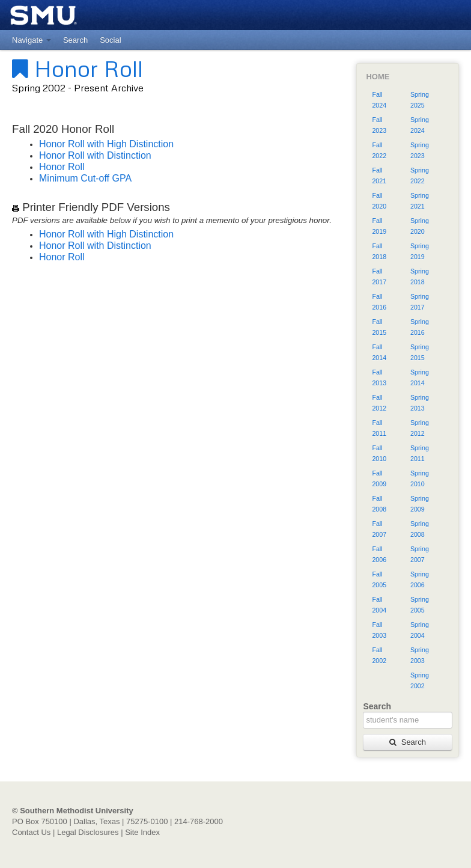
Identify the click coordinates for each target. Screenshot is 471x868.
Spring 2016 (420, 327)
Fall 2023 (379, 125)
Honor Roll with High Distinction (106, 144)
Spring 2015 (420, 352)
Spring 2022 (420, 176)
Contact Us (31, 832)
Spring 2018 (420, 277)
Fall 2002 (379, 655)
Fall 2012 (379, 403)
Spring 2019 (420, 251)
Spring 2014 (420, 377)
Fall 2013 (379, 377)
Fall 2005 (379, 579)
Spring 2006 (420, 579)
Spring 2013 (420, 403)
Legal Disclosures (88, 832)
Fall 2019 (379, 226)
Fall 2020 (379, 201)
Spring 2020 (420, 226)
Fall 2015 (379, 327)
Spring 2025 (420, 100)
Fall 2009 (379, 478)
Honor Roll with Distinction (95, 155)
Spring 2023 (420, 150)
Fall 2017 (379, 277)
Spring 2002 (420, 680)
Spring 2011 (420, 453)
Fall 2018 (379, 251)
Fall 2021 (379, 176)
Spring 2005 (420, 605)
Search (407, 742)
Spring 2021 (420, 201)
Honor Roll (77, 68)
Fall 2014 (379, 352)
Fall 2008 (379, 504)
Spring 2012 (420, 428)
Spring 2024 (420, 125)
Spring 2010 (420, 478)
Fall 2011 (379, 428)
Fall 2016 (379, 302)
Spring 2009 (420, 504)
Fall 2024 (379, 100)
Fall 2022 (379, 150)
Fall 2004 (379, 605)
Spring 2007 (420, 554)
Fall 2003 (379, 630)
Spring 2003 (420, 655)
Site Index (142, 832)
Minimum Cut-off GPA (85, 178)
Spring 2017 (420, 302)
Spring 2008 (420, 529)
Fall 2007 (379, 529)
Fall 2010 (379, 453)
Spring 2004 (420, 630)
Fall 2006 (379, 554)
